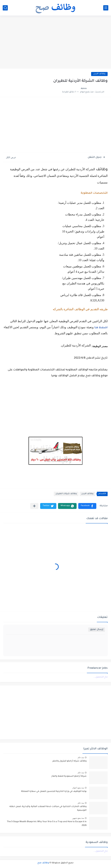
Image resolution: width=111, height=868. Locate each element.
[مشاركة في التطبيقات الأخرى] (34, 506)
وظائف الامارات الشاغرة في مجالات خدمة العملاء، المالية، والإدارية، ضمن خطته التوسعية (48, 808)
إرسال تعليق (97, 630)
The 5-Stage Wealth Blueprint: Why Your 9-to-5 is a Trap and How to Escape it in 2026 (47, 824)
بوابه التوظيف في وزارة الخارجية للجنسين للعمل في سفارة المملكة (54, 791)
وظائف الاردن (99, 74)
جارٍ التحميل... (101, 677)
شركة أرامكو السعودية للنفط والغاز (69, 776)
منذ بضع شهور (78, 818)
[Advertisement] (55, 42)
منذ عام (81, 757)
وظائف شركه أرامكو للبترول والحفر (70, 761)
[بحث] (5, 8)
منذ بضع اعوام (78, 788)
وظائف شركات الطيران (66, 494)
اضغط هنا (101, 328)
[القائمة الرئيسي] (106, 8)
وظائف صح (43, 863)
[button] (87, 506)
